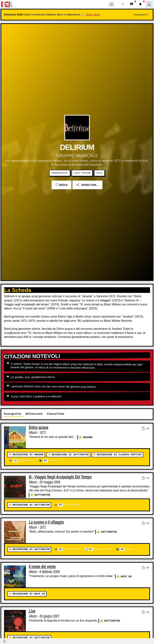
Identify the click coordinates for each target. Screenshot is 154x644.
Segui (62, 185)
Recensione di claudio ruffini (119, 455)
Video (50, 461)
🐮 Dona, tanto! (91, 15)
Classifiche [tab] (56, 414)
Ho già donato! (141, 15)
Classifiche (100, 549)
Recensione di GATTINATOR (70, 455)
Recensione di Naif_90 (29, 594)
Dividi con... (87, 185)
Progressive (60, 173)
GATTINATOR (42, 495)
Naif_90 (126, 576)
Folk (99, 173)
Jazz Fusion (82, 173)
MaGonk (88, 437)
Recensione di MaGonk (28, 455)
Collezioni (24, 461)
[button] (123, 4)
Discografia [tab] (13, 414)
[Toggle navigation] (111, 4)
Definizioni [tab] (34, 414)
